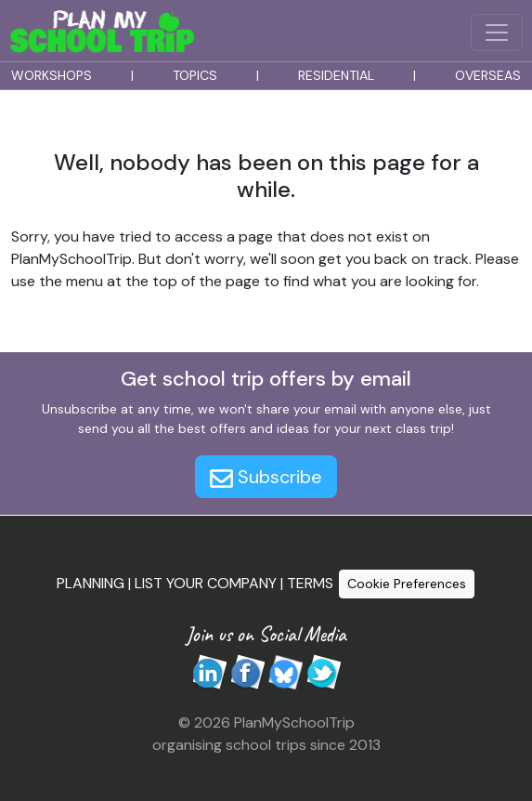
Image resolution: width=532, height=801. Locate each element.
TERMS (310, 582)
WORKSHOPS (52, 75)
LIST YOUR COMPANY (206, 582)
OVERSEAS (488, 75)
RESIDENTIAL (336, 75)
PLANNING (91, 582)
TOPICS (195, 75)
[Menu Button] (497, 33)
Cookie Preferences (407, 584)
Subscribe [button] (266, 477)
